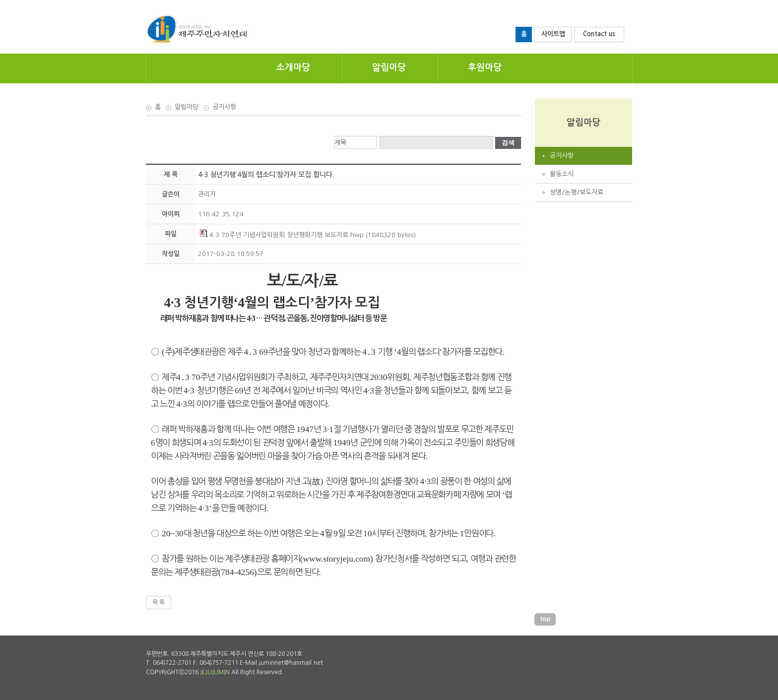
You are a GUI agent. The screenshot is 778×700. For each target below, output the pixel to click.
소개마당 (293, 67)
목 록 (159, 602)
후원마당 (485, 67)
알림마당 (389, 67)
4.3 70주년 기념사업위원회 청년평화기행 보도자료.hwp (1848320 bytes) (308, 235)
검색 (508, 143)
